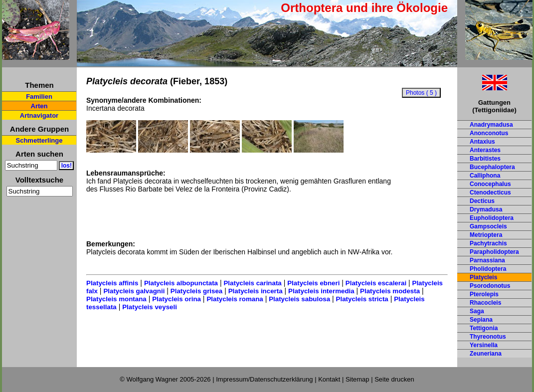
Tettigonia (484, 328)
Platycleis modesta (390, 291)
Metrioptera (486, 235)
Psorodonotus (490, 286)
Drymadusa (486, 209)
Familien (39, 97)
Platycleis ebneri (313, 283)
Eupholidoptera (492, 218)
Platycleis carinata (252, 283)
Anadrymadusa (491, 125)
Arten (39, 106)
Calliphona (485, 176)
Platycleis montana (116, 299)
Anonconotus (489, 133)
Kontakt (329, 379)
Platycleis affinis (112, 283)
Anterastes (485, 150)
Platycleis (483, 277)
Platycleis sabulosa (299, 299)
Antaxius (482, 142)
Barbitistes (485, 159)
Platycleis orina (177, 299)
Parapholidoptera (494, 252)
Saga (477, 311)
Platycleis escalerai (376, 283)
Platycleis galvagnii (134, 291)
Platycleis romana (235, 299)
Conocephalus (490, 184)
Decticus (482, 201)
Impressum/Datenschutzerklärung (264, 379)
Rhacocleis (485, 303)
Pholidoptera (488, 269)
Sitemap (357, 379)
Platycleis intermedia (321, 291)
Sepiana (481, 320)
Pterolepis (484, 294)
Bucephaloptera (492, 167)
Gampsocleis (488, 226)
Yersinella (484, 345)
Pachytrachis (488, 243)
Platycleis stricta (362, 299)
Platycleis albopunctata (181, 283)
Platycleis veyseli (150, 307)
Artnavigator (39, 115)
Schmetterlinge (39, 140)
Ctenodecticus (490, 193)
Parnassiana (487, 260)
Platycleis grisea (196, 291)
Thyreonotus (488, 337)
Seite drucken (394, 379)
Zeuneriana (486, 354)
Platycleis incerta (256, 291)
